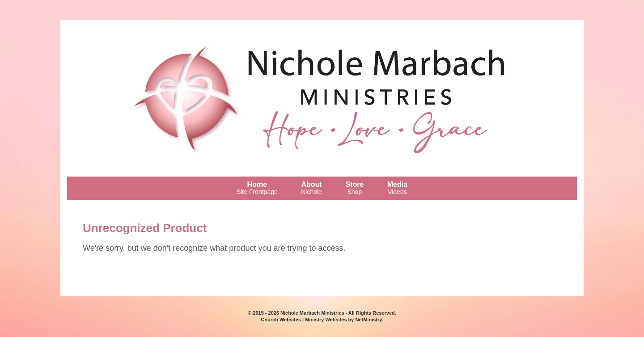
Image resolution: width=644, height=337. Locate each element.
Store (354, 188)
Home (257, 188)
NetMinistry (368, 320)
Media (397, 188)
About (311, 188)
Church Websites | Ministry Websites (304, 320)
